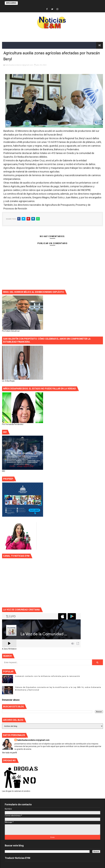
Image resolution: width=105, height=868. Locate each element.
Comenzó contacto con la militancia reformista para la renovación (48, 676)
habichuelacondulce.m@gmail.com (33, 740)
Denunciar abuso (11, 700)
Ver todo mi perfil (9, 753)
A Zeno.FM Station (9, 649)
